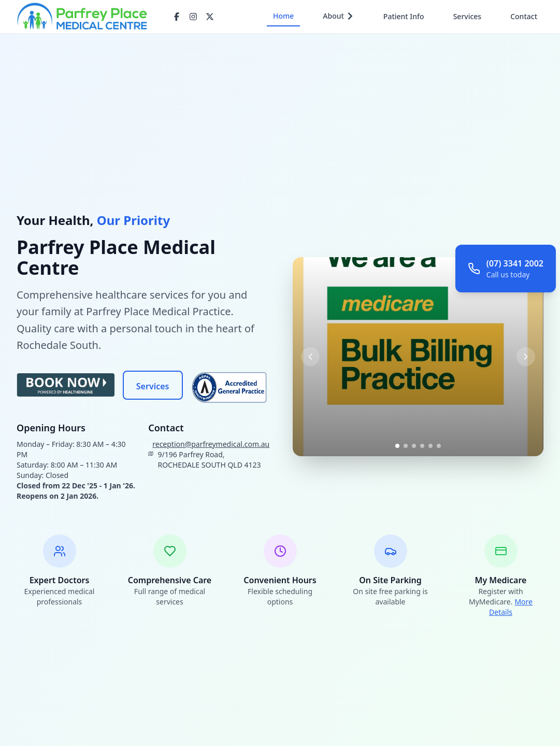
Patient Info (404, 16)
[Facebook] (177, 17)
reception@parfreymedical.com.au (211, 444)
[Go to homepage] (82, 17)
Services (468, 16)
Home (283, 16)
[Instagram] (193, 17)
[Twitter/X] (210, 17)
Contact (524, 16)
